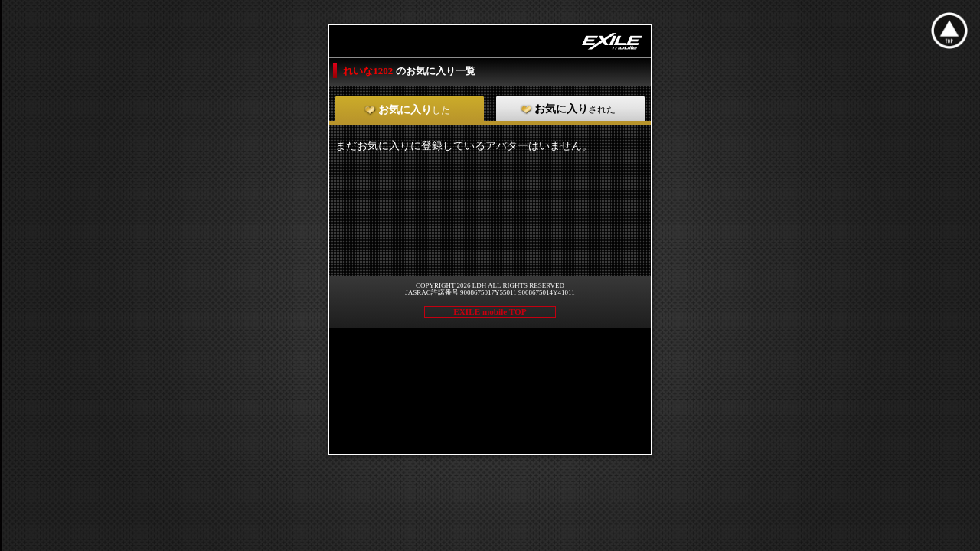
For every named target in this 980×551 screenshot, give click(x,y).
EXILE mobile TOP (490, 311)
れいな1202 (369, 71)
